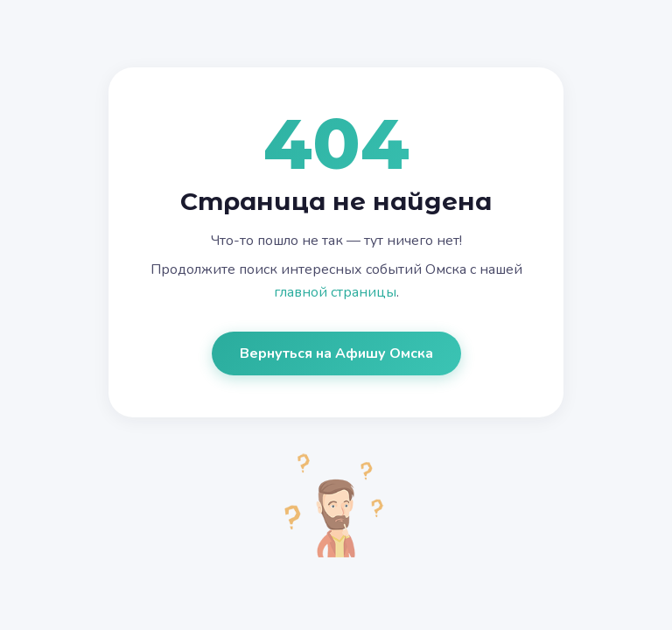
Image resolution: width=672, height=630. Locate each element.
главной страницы (335, 292)
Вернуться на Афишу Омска (336, 353)
